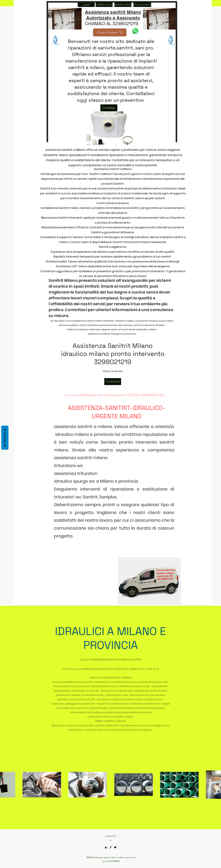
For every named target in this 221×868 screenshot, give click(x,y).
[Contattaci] (109, 108)
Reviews (5, 438)
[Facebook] (111, 847)
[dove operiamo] (142, 5)
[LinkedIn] (106, 847)
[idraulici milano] (123, 5)
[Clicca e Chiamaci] (110, 32)
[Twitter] (115, 847)
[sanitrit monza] (104, 5)
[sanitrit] (86, 5)
